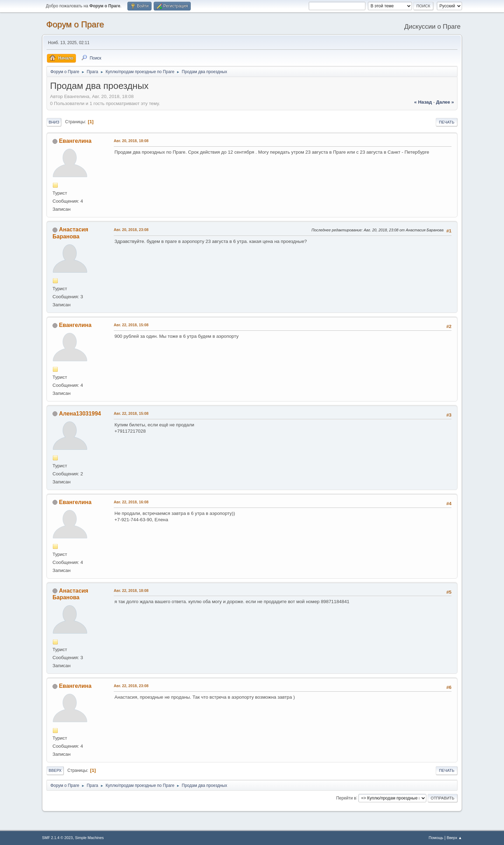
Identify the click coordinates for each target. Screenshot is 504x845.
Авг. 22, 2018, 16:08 (131, 502)
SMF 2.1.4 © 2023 (57, 838)
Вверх (55, 770)
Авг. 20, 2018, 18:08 (131, 141)
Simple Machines (89, 838)
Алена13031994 (80, 414)
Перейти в (346, 798)
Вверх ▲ (454, 838)
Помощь (436, 838)
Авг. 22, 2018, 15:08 (131, 325)
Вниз (54, 122)
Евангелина (75, 141)
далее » (445, 102)
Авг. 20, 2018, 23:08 (131, 230)
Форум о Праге (75, 24)
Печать (447, 122)
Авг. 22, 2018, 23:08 (131, 686)
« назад (423, 102)
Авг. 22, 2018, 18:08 (131, 591)
